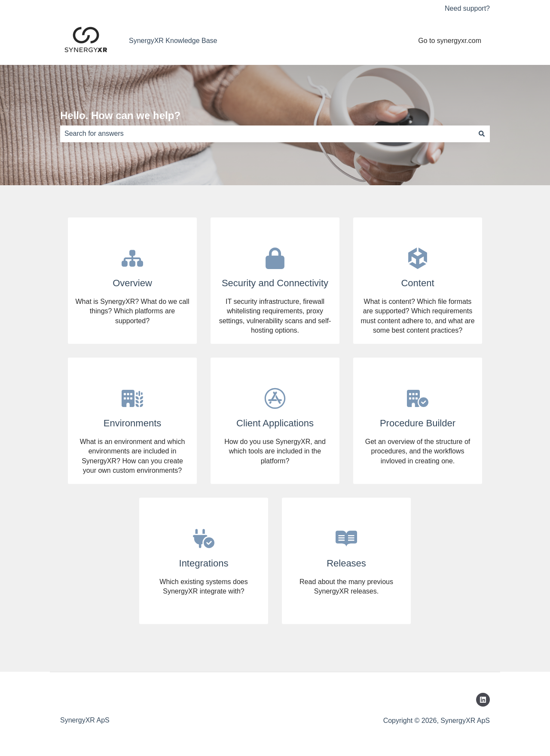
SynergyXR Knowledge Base (173, 41)
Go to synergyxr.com (450, 41)
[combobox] (267, 134)
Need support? (467, 8)
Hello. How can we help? (120, 115)
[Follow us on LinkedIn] (483, 700)
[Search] (482, 134)
